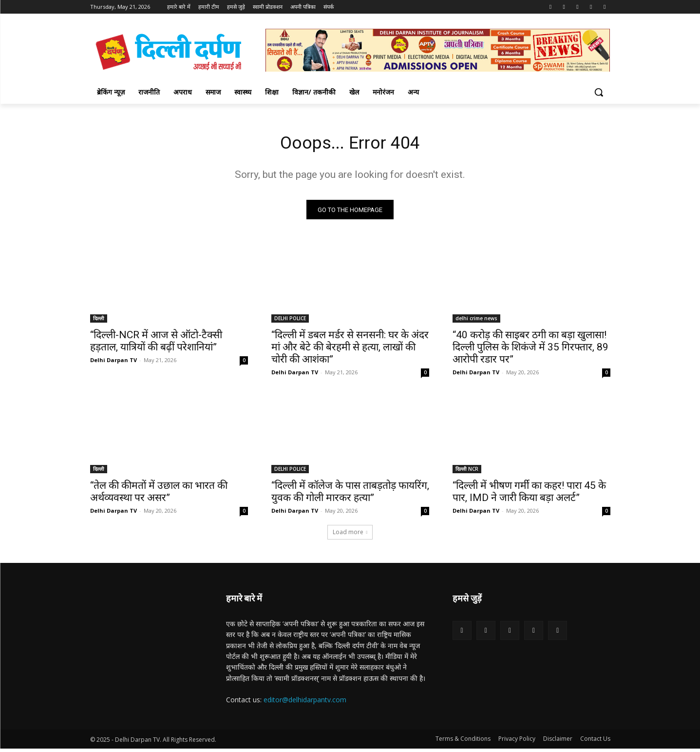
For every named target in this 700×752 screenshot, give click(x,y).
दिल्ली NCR (467, 472)
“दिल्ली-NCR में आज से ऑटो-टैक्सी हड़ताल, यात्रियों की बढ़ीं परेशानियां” (156, 344)
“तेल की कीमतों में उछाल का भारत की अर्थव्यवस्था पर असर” (159, 495)
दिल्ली (99, 322)
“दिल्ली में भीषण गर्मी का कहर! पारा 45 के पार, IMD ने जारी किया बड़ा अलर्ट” (529, 495)
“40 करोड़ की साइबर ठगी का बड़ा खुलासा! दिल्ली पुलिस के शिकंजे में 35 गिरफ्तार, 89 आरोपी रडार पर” (530, 350)
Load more (350, 535)
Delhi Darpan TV (114, 363)
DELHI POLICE (290, 322)
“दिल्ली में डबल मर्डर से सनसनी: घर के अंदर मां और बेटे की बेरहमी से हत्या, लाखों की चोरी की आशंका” (350, 350)
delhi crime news (476, 322)
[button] (599, 92)
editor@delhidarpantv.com (305, 703)
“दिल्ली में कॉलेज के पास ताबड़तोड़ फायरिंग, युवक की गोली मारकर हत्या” (350, 495)
